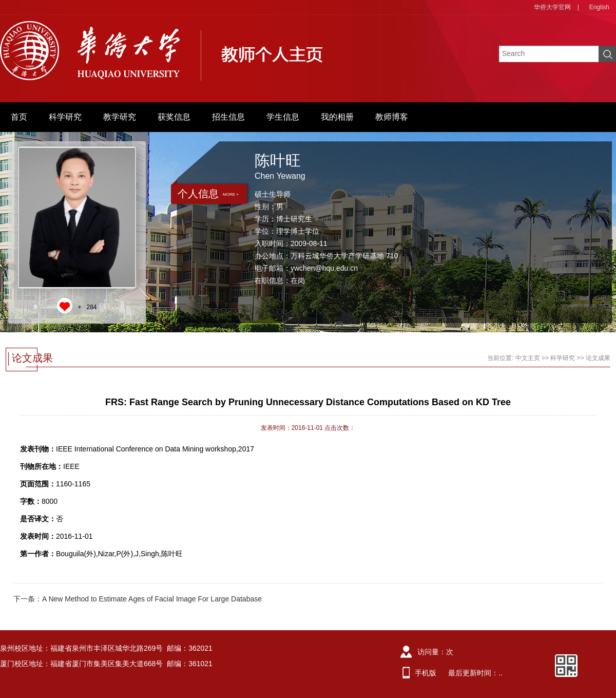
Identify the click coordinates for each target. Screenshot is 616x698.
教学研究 (120, 117)
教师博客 (392, 117)
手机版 (426, 673)
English (599, 7)
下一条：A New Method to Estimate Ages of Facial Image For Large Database (138, 599)
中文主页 (528, 358)
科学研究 (65, 117)
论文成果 (598, 358)
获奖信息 (174, 117)
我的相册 (337, 117)
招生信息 (228, 117)
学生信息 (283, 117)
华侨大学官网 (552, 7)
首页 (19, 117)
